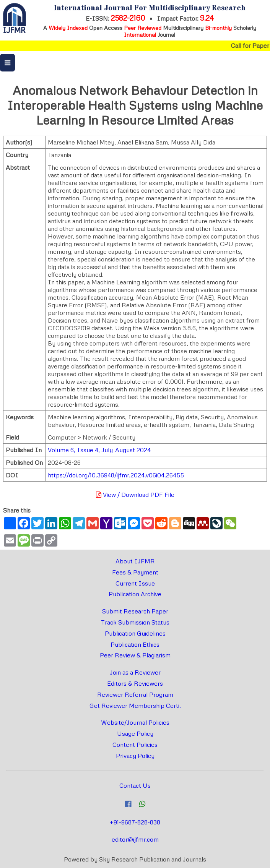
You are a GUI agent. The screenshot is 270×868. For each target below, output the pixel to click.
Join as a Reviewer (135, 672)
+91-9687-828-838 (135, 822)
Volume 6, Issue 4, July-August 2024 (99, 450)
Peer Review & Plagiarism (135, 655)
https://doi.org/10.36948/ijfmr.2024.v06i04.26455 (116, 475)
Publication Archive (135, 594)
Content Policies (135, 745)
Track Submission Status (135, 622)
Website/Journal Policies (135, 722)
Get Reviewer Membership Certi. (135, 706)
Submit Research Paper (135, 611)
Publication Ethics (135, 644)
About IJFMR (135, 561)
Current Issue (135, 583)
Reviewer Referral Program (135, 694)
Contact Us (135, 785)
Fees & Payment (135, 572)
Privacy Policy (135, 756)
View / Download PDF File (135, 495)
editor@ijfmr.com (135, 839)
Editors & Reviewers (135, 683)
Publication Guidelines (135, 633)
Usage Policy (135, 733)
